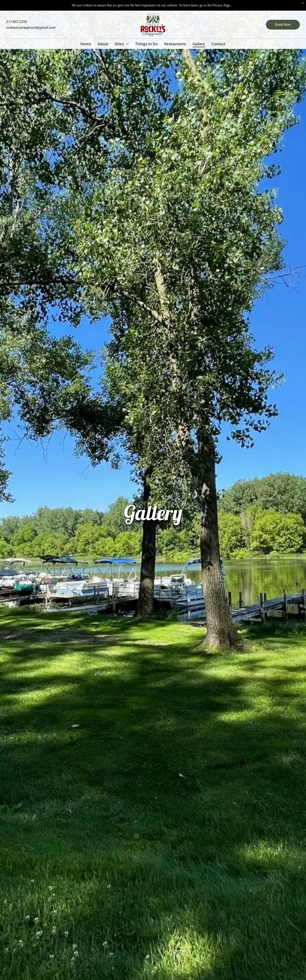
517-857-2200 (17, 22)
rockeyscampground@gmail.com (31, 28)
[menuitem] (86, 44)
